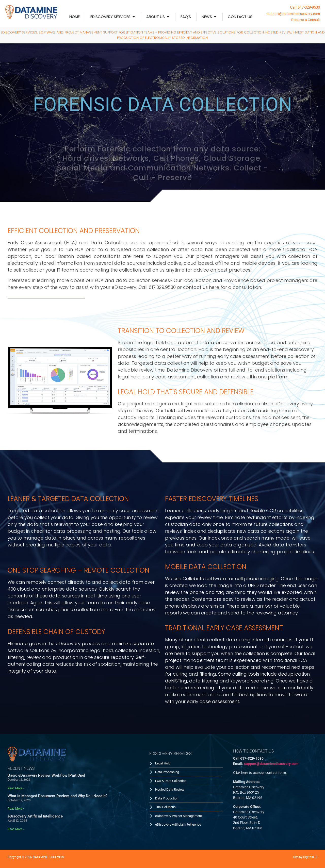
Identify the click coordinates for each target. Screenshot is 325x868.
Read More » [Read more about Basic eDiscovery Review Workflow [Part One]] (16, 788)
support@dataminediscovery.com (293, 14)
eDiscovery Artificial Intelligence (35, 816)
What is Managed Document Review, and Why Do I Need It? (58, 796)
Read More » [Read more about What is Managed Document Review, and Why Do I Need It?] (16, 809)
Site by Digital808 (305, 857)
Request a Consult (306, 20)
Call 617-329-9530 (305, 7)
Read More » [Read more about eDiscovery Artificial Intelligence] (16, 829)
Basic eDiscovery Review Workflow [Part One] (46, 775)
